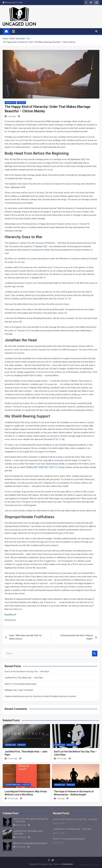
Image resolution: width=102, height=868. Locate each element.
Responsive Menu (97, 3)
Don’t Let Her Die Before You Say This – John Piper (27, 671)
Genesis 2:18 (46, 457)
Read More (9, 615)
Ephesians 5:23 (18, 187)
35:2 (46, 467)
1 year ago (10, 116)
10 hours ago (11, 798)
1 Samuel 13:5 (40, 246)
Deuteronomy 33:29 (55, 464)
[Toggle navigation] (13, 31)
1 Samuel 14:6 (35, 388)
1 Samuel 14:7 (49, 483)
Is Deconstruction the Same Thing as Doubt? (76, 637)
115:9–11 (53, 467)
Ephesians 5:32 (78, 159)
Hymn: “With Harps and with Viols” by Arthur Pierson (25, 637)
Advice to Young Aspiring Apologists (21, 684)
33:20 (41, 467)
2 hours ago (19, 847)
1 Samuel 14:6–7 (38, 278)
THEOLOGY (21, 103)
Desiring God (10, 103)
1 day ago (59, 798)
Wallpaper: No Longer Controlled (19, 690)
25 (63, 439)
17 (60, 439)
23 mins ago (11, 759)
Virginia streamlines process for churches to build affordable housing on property (40, 696)
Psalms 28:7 (32, 467)
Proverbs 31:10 (51, 439)
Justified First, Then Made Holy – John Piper (24, 678)
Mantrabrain (68, 864)
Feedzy (96, 865)
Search (95, 654)
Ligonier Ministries (13, 785)
